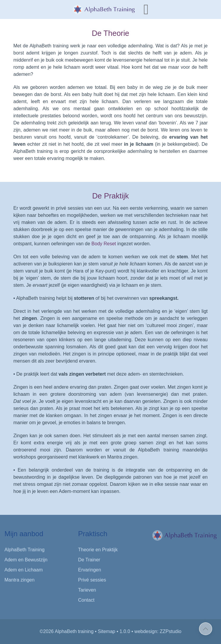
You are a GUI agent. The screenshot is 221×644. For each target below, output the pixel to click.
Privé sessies (92, 580)
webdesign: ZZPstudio (158, 631)
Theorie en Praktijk (98, 550)
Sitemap (107, 631)
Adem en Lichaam (24, 570)
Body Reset (104, 244)
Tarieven (87, 590)
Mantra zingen (19, 580)
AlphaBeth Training (24, 550)
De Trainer (89, 560)
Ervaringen (89, 570)
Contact (86, 600)
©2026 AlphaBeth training (67, 631)
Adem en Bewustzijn (26, 560)
